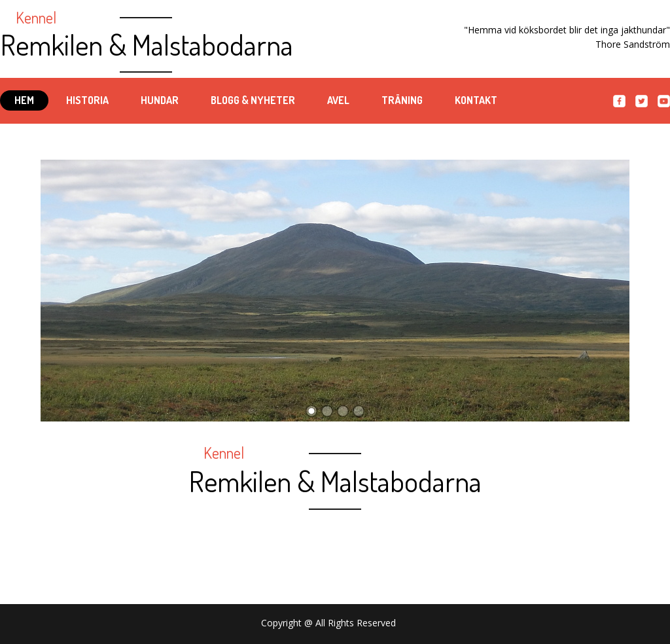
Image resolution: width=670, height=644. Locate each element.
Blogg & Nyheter (253, 100)
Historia (87, 100)
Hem (24, 100)
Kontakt (476, 100)
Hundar (160, 100)
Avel (338, 100)
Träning (402, 100)
